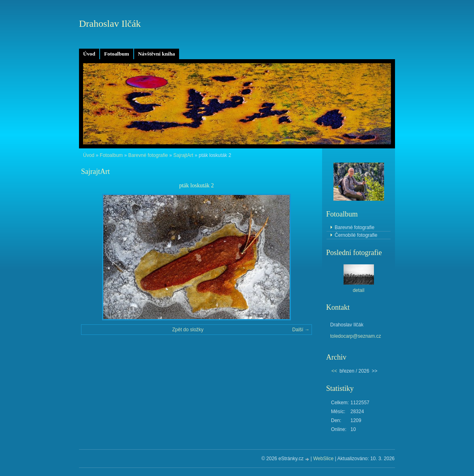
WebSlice (323, 459)
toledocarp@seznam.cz (356, 336)
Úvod (89, 54)
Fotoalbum (117, 54)
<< (334, 371)
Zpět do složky (188, 330)
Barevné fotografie (148, 155)
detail (359, 290)
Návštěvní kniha (157, 54)
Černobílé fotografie (356, 235)
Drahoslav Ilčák (110, 24)
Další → (301, 330)
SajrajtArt (183, 155)
